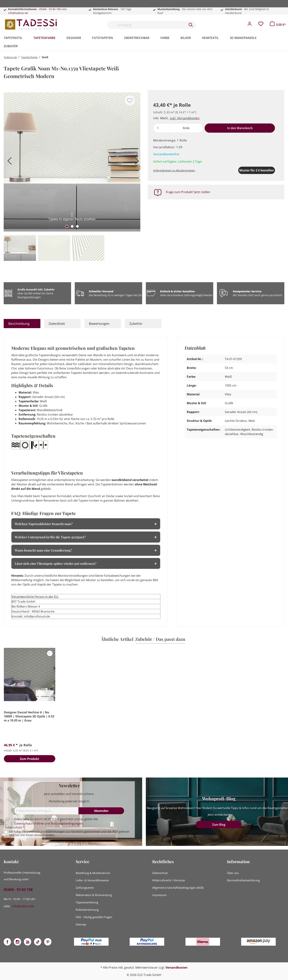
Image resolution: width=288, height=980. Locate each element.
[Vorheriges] (8, 162)
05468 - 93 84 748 (50, 9)
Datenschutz (160, 873)
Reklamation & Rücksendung (94, 895)
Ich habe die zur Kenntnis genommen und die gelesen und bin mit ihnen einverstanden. (69, 833)
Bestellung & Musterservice (93, 873)
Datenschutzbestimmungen (46, 832)
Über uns (233, 873)
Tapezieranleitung (87, 902)
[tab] (22, 324)
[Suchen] (191, 25)
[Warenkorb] (278, 25)
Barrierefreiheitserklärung (243, 880)
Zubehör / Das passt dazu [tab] (160, 639)
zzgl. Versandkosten (185, 118)
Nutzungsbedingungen (67, 823)
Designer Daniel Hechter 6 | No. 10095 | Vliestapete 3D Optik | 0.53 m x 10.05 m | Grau (29, 716)
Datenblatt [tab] (57, 324)
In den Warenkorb (240, 128)
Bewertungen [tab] (99, 324)
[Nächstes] (136, 162)
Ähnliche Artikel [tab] (117, 639)
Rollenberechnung (87, 910)
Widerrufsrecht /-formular (169, 880)
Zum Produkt (29, 759)
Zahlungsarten (85, 888)
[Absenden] (101, 811)
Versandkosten (177, 968)
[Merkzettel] (261, 25)
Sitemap (81, 924)
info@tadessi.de (18, 13)
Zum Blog (219, 825)
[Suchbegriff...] (147, 25)
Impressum (159, 895)
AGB (115, 832)
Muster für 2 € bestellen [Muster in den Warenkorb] (238, 170)
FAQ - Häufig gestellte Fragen (94, 917)
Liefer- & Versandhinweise (92, 880)
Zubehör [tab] (136, 324)
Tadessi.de (10, 57)
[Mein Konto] (250, 25)
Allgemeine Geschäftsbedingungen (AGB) (178, 888)
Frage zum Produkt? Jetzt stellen (188, 192)
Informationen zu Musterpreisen (174, 170)
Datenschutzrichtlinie (29, 823)
